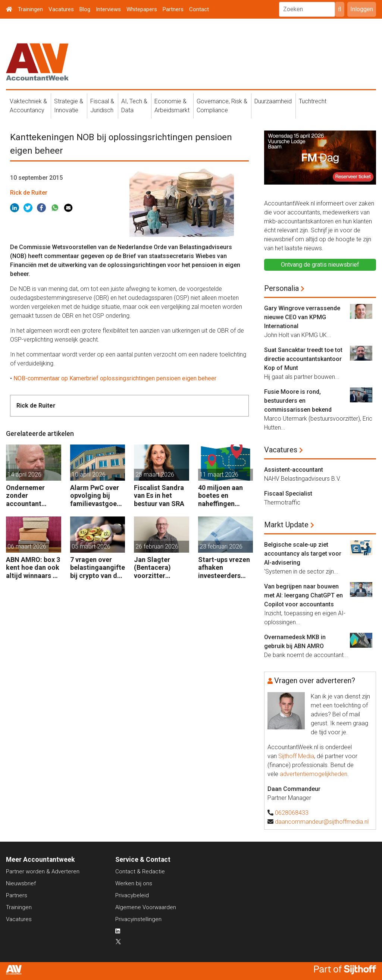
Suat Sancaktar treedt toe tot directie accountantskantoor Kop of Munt (303, 359)
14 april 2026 (24, 475)
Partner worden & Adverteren (43, 871)
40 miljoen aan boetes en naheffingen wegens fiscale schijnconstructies (225, 496)
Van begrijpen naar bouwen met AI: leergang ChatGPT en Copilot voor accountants (303, 595)
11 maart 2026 (219, 475)
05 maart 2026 (91, 546)
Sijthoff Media (296, 756)
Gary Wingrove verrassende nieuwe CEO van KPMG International (302, 317)
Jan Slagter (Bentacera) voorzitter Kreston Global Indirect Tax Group (157, 568)
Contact (199, 9)
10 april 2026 (89, 475)
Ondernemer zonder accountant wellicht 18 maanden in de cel (29, 496)
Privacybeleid (132, 895)
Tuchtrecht (313, 101)
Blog (85, 9)
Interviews (108, 9)
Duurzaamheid (273, 101)
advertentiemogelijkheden (314, 774)
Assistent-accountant (294, 470)
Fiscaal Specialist (288, 494)
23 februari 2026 (221, 546)
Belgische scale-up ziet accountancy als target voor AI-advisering (303, 554)
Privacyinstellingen (138, 919)
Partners (173, 9)
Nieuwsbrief (21, 883)
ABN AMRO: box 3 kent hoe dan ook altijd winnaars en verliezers (33, 568)
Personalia (281, 288)
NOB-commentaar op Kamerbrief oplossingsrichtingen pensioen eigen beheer (115, 378)
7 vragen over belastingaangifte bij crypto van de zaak (98, 568)
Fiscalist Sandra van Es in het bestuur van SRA (159, 496)
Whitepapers (142, 9)
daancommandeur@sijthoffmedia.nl (322, 822)
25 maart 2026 (155, 475)
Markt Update (286, 525)
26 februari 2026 (157, 546)
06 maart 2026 (27, 546)
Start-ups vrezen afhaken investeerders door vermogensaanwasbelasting (225, 568)
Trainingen (30, 9)
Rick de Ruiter (29, 193)
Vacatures (61, 9)
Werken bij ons (134, 883)
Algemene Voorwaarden (146, 907)
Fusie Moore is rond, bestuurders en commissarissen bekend (298, 401)
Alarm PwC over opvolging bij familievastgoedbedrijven (97, 496)
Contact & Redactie (140, 871)
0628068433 (292, 813)
